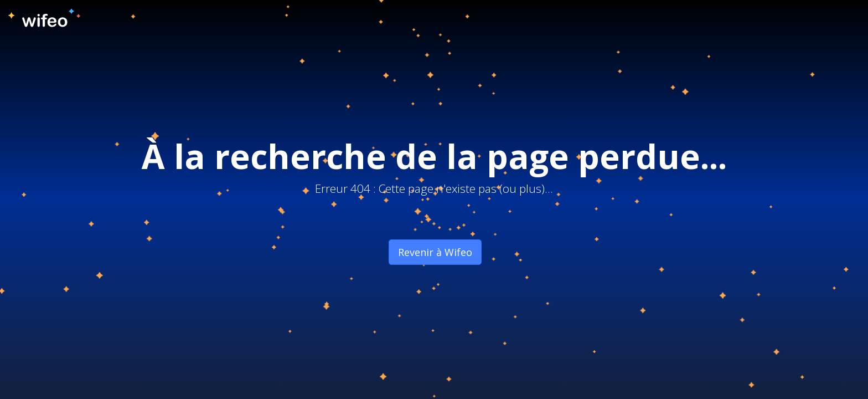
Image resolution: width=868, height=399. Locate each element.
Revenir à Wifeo (435, 252)
